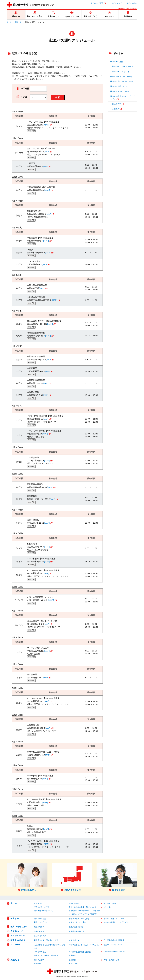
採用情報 (72, 960)
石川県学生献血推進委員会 (114, 940)
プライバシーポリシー (43, 907)
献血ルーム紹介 (117, 62)
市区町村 (25, 89)
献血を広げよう (18, 940)
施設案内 (15, 960)
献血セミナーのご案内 (119, 91)
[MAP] (46, 125)
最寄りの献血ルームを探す (121, 77)
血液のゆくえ (17, 931)
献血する (18, 22)
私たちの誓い (74, 964)
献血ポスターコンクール (113, 945)
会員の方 (116, 109)
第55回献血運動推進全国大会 (80, 952)
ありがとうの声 (18, 935)
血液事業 (72, 955)
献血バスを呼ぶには (119, 86)
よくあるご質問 (97, 3)
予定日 (24, 97)
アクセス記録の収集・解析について (83, 907)
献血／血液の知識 (76, 927)
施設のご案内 (39, 960)
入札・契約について (111, 960)
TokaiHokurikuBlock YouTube (115, 952)
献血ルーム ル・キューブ (123, 67)
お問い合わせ (132, 3)
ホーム (9, 22)
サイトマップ (117, 3)
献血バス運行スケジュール (121, 81)
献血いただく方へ (19, 927)
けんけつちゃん (40, 952)
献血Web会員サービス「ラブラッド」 (123, 98)
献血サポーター (75, 940)
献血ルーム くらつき (121, 72)
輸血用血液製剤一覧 (77, 931)
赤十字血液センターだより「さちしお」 (84, 945)
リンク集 (107, 907)
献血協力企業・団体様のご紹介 (46, 940)
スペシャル (16, 944)
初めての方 (117, 104)
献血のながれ (39, 927)
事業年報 (37, 964)
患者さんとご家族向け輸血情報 (46, 955)
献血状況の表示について (44, 911)
